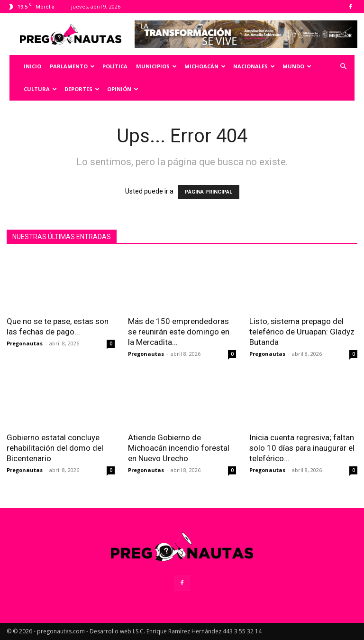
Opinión (123, 89)
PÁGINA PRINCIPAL (209, 192)
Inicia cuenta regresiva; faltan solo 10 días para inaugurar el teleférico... (302, 448)
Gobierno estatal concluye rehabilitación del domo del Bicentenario (55, 448)
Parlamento (72, 66)
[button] (343, 67)
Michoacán (205, 66)
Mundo (297, 66)
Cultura (40, 89)
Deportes (82, 89)
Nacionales (254, 66)
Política (115, 66)
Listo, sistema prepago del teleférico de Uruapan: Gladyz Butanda (302, 332)
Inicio (32, 66)
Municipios (156, 66)
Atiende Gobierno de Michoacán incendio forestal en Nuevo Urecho (179, 448)
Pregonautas (25, 343)
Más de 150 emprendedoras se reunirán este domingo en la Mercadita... (179, 332)
